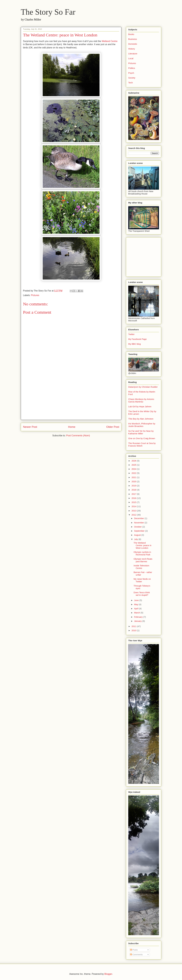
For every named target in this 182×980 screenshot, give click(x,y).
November (139, 523)
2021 (134, 477)
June (137, 600)
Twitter (131, 334)
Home (72, 427)
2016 (134, 498)
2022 (134, 473)
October (138, 527)
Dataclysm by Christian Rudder (143, 387)
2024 (134, 469)
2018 (134, 490)
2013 (134, 511)
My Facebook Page (137, 339)
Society (132, 78)
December (139, 518)
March (137, 613)
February (139, 617)
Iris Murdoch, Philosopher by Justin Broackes (142, 425)
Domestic (133, 44)
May (136, 604)
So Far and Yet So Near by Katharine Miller (141, 432)
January (138, 621)
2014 (134, 506)
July (136, 539)
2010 (134, 630)
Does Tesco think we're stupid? (142, 594)
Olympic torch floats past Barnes (143, 560)
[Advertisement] (71, 400)
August (138, 535)
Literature (133, 54)
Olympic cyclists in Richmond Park (142, 553)
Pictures (35, 295)
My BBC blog (135, 344)
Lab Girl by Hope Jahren (140, 406)
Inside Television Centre (141, 567)
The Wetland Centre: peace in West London (143, 545)
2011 (134, 626)
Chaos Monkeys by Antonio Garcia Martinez (141, 400)
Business (133, 39)
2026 (134, 461)
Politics (132, 68)
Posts (134, 950)
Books (131, 34)
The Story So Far (48, 12)
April (136, 608)
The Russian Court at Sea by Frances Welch (142, 444)
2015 (134, 502)
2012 (134, 515)
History (132, 49)
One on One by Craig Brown (142, 438)
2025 (134, 465)
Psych (131, 73)
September (140, 531)
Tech (131, 83)
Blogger (108, 974)
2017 (134, 494)
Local (131, 58)
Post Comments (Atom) (78, 436)
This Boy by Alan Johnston (141, 419)
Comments (136, 954)
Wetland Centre (110, 41)
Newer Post (30, 427)
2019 (134, 486)
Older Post (113, 427)
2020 (134, 481)
